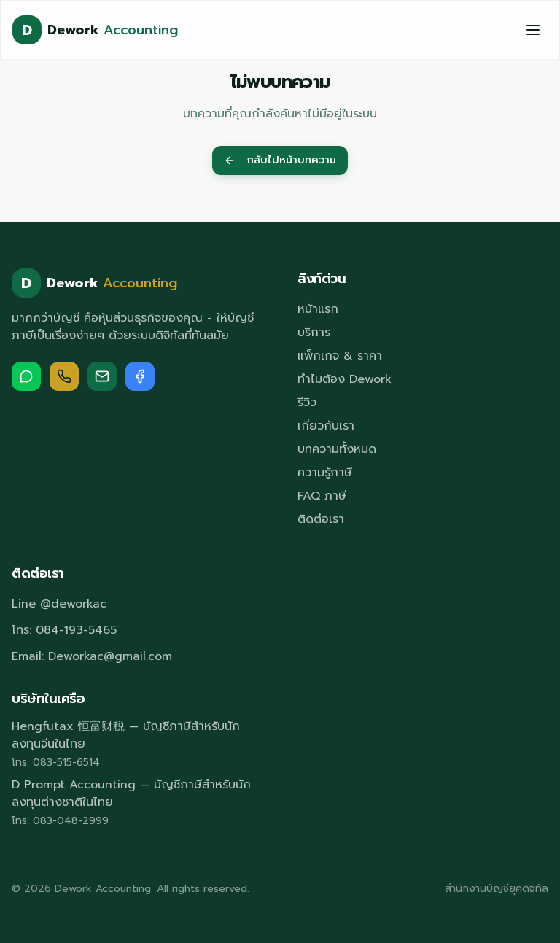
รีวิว (307, 403)
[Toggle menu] (533, 30)
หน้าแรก (318, 309)
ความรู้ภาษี (325, 473)
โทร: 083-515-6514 (56, 763)
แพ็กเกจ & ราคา (340, 356)
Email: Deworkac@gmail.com (92, 656)
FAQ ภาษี (322, 496)
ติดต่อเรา (321, 519)
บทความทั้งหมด (337, 449)
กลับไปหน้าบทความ (280, 160)
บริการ (314, 333)
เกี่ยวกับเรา (326, 426)
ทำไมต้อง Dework (345, 379)
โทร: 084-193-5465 (64, 630)
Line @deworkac (59, 604)
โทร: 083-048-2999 (60, 821)
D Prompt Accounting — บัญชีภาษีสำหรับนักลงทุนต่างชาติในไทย (131, 793)
